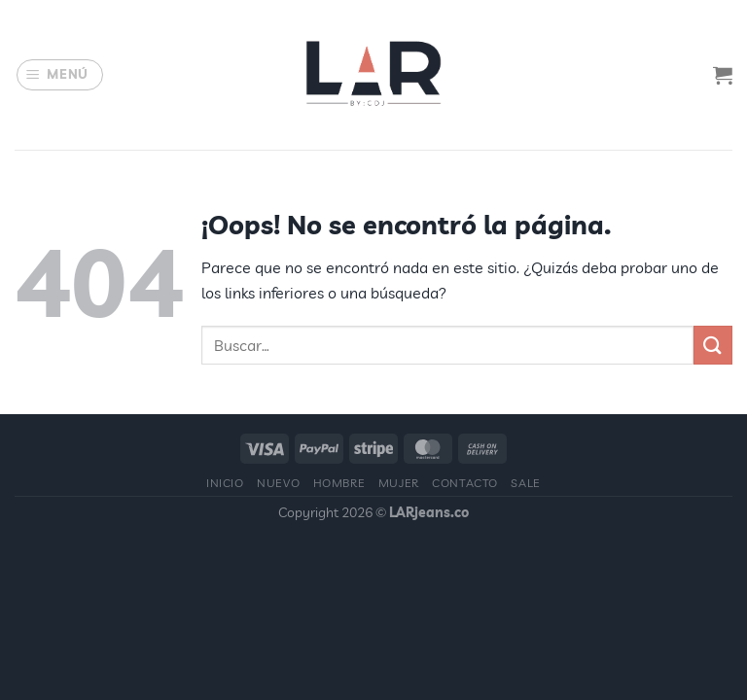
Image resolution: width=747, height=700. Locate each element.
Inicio (225, 483)
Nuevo (278, 483)
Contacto (465, 483)
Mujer (399, 483)
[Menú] (60, 75)
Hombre (339, 483)
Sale (525, 483)
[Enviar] (713, 345)
